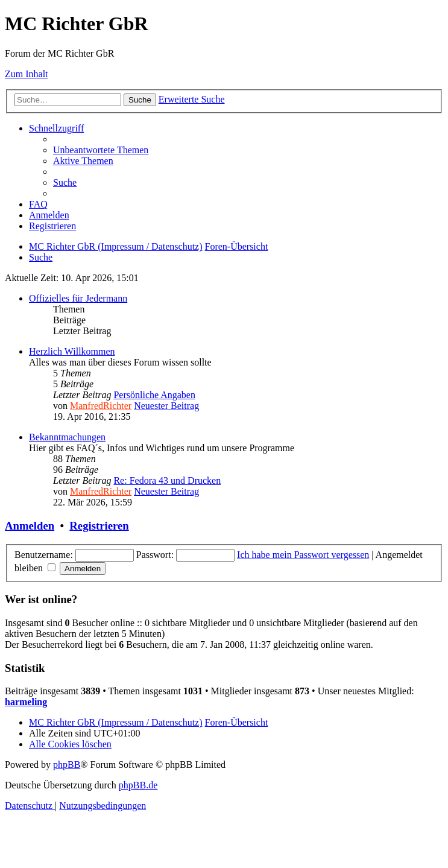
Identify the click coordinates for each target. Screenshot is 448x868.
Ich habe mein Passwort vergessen (303, 555)
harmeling (26, 702)
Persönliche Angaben (154, 395)
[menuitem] (101, 150)
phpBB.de (138, 785)
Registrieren (99, 526)
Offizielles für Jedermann (78, 298)
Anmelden (30, 526)
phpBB (67, 765)
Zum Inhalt (27, 74)
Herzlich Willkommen (72, 351)
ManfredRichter (101, 406)
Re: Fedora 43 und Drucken (167, 480)
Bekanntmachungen (67, 437)
